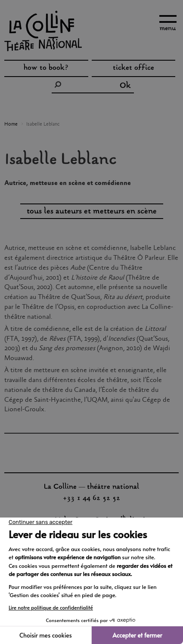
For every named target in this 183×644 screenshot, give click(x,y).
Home (11, 124)
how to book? (46, 69)
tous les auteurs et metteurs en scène (92, 212)
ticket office (133, 69)
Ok (125, 86)
